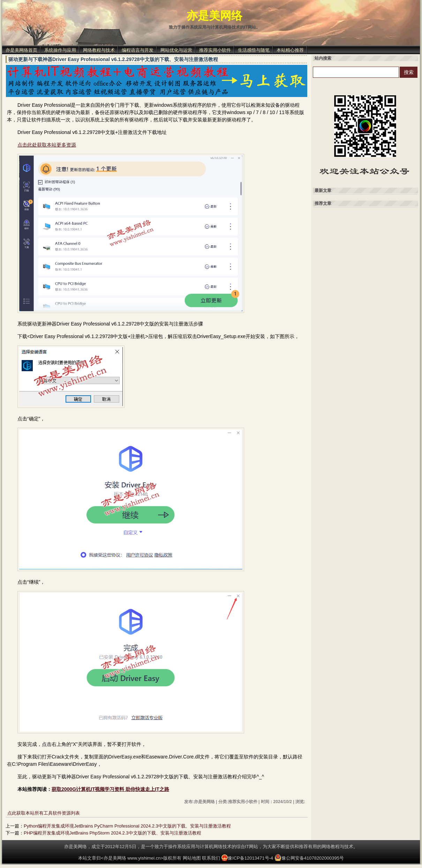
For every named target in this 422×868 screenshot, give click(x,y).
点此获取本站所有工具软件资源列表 (44, 813)
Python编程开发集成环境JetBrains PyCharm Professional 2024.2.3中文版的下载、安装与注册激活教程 (127, 826)
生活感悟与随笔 (254, 50)
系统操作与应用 (60, 50)
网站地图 (192, 858)
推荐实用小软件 (215, 50)
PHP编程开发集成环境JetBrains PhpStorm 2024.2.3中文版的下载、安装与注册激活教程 (112, 833)
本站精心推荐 (290, 50)
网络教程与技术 (99, 50)
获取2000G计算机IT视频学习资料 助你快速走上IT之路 (110, 789)
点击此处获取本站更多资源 (47, 145)
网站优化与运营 (176, 50)
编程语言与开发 (138, 50)
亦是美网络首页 (21, 50)
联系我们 (211, 858)
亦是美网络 (214, 16)
